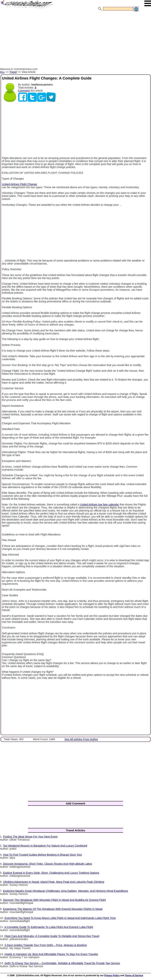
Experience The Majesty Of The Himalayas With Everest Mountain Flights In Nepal (53, 909)
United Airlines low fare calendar (100, 505)
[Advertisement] (75, 40)
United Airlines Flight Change (19, 184)
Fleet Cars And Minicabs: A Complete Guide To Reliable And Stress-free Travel (52, 936)
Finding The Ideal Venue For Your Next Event (30, 837)
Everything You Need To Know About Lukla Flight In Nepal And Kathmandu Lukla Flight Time (60, 918)
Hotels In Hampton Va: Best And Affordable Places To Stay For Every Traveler (51, 954)
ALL (2, 72)
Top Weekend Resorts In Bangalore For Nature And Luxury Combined (45, 846)
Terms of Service (134, 975)
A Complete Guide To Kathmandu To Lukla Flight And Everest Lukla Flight (49, 927)
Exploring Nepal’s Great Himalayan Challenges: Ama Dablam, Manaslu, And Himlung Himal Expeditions (65, 891)
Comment (24, 91)
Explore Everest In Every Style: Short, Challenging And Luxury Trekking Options (51, 873)
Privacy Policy (112, 975)
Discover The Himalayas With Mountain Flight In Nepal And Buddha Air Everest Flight (54, 900)
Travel (13, 72)
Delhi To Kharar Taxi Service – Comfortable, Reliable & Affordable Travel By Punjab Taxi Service (62, 963)
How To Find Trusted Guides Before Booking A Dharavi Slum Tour (43, 855)
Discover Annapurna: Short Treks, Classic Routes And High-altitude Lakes (48, 864)
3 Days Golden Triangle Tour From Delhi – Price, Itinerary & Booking (46, 945)
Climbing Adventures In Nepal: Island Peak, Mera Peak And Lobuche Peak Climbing (54, 882)
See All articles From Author (81, 739)
